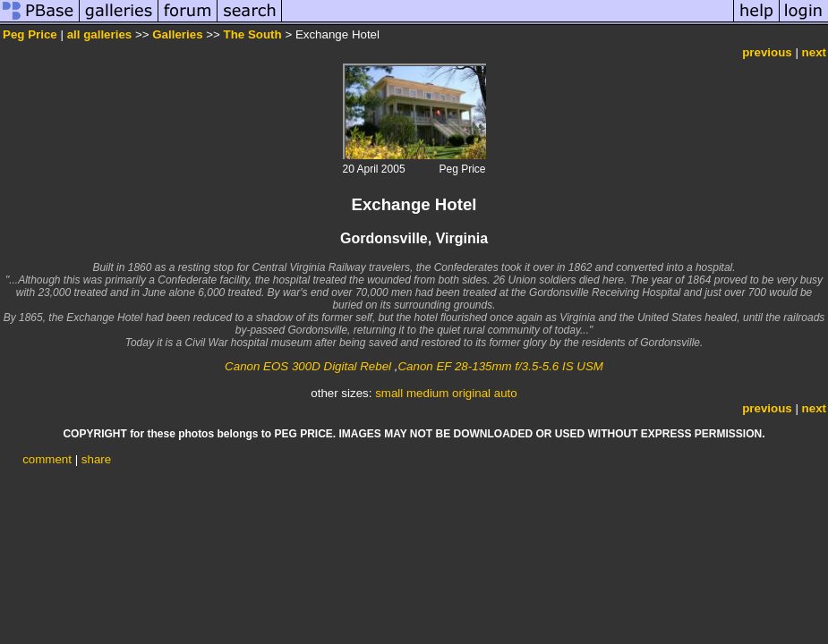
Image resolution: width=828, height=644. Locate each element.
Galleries (177, 34)
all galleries (100, 34)
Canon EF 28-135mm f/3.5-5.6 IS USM (500, 366)
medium (427, 393)
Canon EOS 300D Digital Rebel (308, 366)
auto (506, 393)
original (471, 393)
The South (253, 34)
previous (767, 52)
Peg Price (30, 34)
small (389, 393)
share (96, 459)
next (814, 52)
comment (47, 459)
